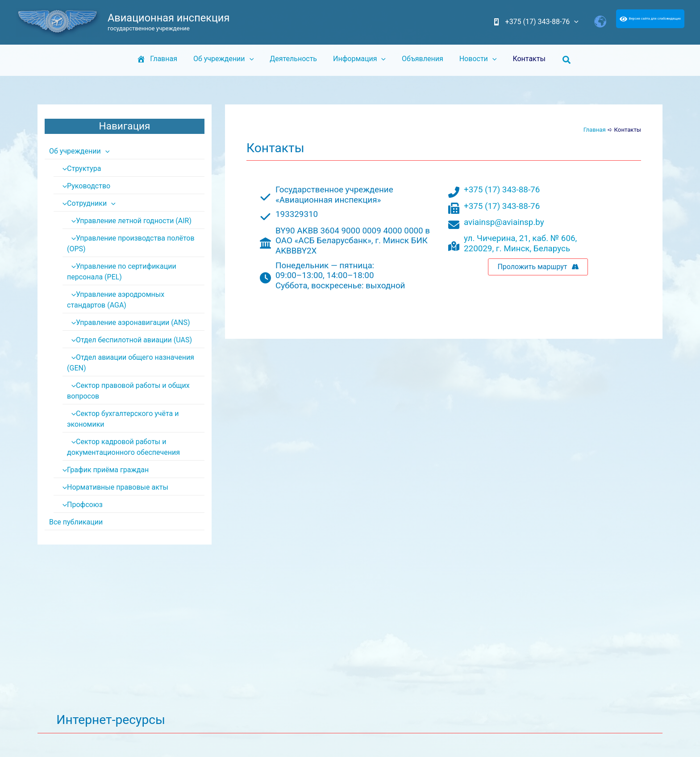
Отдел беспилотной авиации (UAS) (129, 340)
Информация (359, 59)
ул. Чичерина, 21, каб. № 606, (520, 238)
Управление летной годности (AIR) (129, 221)
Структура (79, 168)
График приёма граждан (103, 470)
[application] (575, 22)
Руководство (84, 186)
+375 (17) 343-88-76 (502, 190)
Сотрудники (87, 203)
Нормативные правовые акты (113, 487)
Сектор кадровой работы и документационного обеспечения (123, 447)
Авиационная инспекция (169, 18)
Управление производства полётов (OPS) (131, 243)
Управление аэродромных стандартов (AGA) (136, 300)
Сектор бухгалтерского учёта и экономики (123, 419)
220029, (480, 249)
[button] (561, 60)
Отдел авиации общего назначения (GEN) (130, 363)
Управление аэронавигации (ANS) (128, 322)
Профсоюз (80, 505)
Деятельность (295, 59)
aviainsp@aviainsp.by (504, 222)
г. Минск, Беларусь (533, 249)
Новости (475, 59)
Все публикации (76, 522)
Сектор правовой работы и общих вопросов (128, 391)
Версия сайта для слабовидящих (650, 19)
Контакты (523, 59)
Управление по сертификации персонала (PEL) (121, 272)
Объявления (421, 59)
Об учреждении (227, 59)
